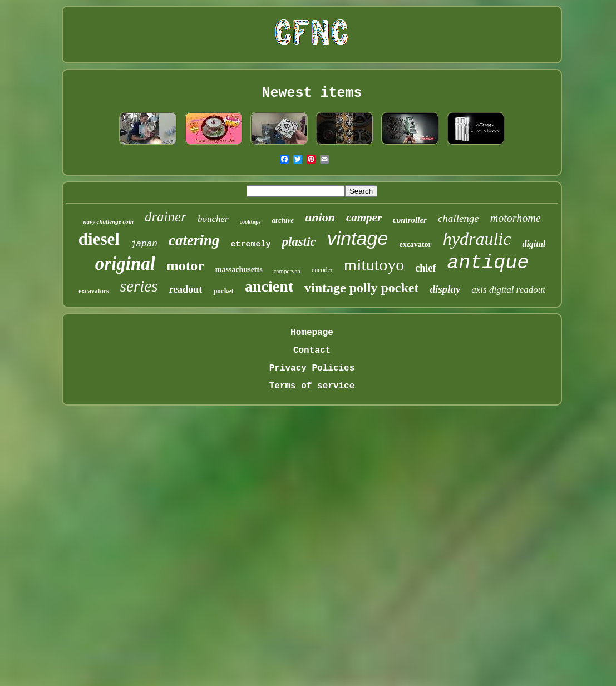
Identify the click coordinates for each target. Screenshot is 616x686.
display (445, 289)
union (320, 217)
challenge (459, 218)
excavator (415, 245)
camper (364, 218)
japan (144, 244)
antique (488, 263)
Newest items (312, 93)
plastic (299, 242)
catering (194, 240)
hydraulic (477, 239)
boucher (213, 219)
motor (185, 266)
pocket (223, 291)
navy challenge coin (108, 221)
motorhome (516, 218)
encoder (322, 270)
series (139, 286)
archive (283, 220)
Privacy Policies (312, 368)
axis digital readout (508, 290)
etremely (250, 245)
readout (185, 289)
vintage (358, 238)
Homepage (312, 333)
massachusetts (239, 270)
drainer (166, 217)
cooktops (250, 222)
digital (534, 244)
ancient (269, 286)
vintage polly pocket (361, 288)
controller (410, 220)
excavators (94, 291)
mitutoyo (374, 265)
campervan (287, 271)
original (125, 264)
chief (425, 268)
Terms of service (312, 386)
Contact (312, 351)
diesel (99, 239)
